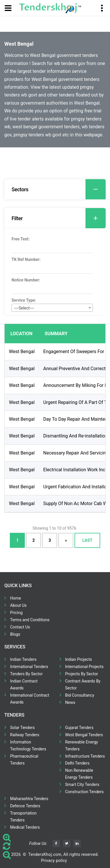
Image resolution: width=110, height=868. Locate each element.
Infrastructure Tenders (85, 756)
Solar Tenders (22, 728)
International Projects (84, 667)
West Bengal (22, 352)
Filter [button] (59, 218)
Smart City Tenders (82, 784)
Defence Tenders (25, 806)
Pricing (16, 613)
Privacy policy (54, 860)
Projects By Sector (82, 674)
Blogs (15, 634)
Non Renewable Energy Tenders (79, 774)
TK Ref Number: (26, 259)
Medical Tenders (25, 827)
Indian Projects (79, 659)
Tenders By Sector (26, 674)
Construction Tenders (84, 792)
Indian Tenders (23, 659)
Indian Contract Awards (24, 685)
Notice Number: (26, 280)
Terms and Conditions (30, 620)
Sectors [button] (59, 189)
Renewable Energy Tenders (82, 745)
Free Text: (20, 239)
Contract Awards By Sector (83, 685)
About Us (18, 605)
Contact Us (20, 627)
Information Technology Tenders (28, 745)
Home (16, 598)
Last (87, 540)
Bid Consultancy (80, 695)
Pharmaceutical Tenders (24, 760)
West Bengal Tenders (84, 735)
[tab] (55, 189)
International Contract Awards (30, 699)
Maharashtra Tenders (29, 799)
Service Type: (24, 300)
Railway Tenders (25, 735)
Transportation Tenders (23, 817)
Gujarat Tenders (79, 728)
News (70, 702)
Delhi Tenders (77, 763)
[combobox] (52, 308)
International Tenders (29, 667)
